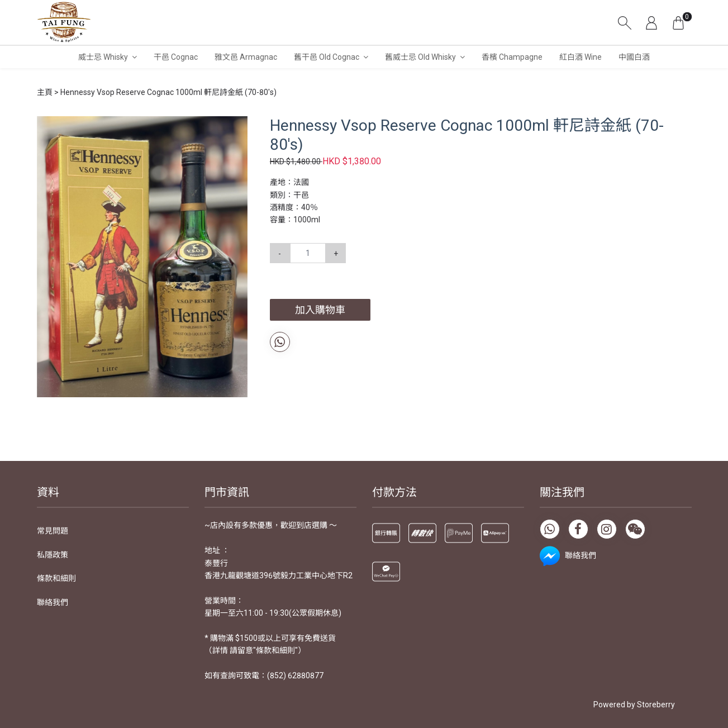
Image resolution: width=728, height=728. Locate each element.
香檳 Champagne (512, 57)
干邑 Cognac (176, 57)
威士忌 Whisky (103, 57)
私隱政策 (53, 555)
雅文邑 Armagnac (246, 57)
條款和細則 (56, 578)
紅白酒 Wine (581, 57)
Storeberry (656, 705)
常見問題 (53, 531)
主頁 (45, 92)
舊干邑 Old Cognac (327, 57)
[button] (237, 126)
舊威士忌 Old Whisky (420, 57)
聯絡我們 (53, 602)
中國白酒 (634, 57)
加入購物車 (320, 310)
